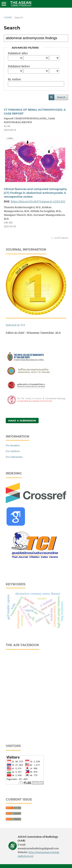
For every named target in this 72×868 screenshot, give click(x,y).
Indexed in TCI (15, 325)
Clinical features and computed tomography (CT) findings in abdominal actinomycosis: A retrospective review (35, 193)
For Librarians (14, 457)
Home (8, 17)
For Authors (13, 451)
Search (61, 97)
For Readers (13, 445)
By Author (14, 79)
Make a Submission (22, 421)
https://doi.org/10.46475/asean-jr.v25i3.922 (38, 201)
